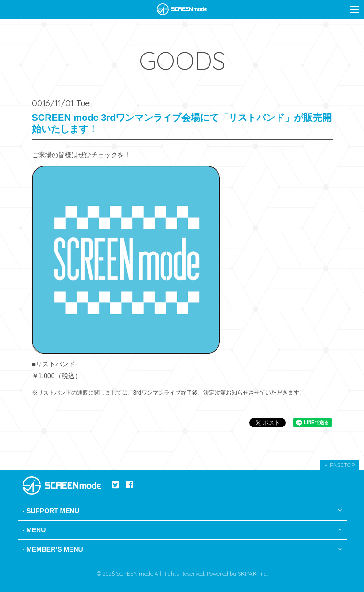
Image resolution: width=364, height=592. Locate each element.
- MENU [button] (182, 530)
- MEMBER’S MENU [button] (182, 549)
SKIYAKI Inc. (253, 573)
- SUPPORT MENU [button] (182, 511)
